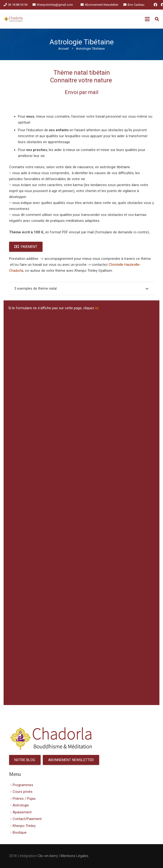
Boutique (20, 832)
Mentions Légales (75, 856)
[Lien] (13, 19)
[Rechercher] (157, 19)
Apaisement (22, 812)
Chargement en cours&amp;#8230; (81, 507)
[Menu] (147, 19)
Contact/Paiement (27, 819)
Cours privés (23, 792)
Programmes (23, 785)
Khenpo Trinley (24, 826)
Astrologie (21, 805)
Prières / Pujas (24, 799)
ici (97, 308)
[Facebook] (156, 5)
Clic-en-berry (48, 856)
